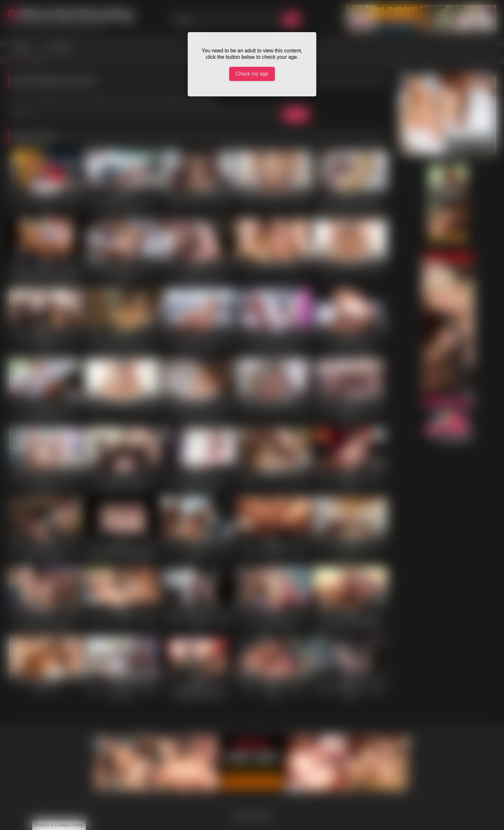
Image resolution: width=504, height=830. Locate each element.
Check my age (252, 74)
